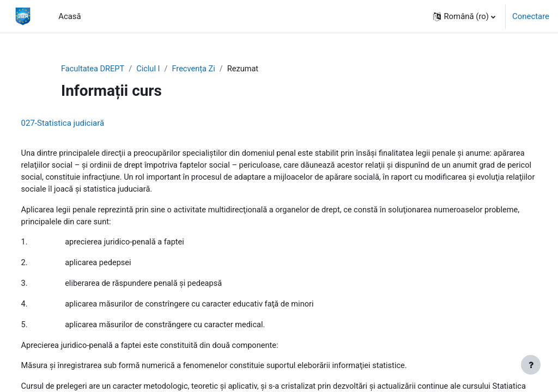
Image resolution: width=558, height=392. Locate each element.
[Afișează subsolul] (531, 365)
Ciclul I (150, 69)
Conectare (531, 16)
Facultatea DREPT (93, 69)
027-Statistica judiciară (83, 124)
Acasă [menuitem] (69, 16)
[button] (464, 16)
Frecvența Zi (196, 69)
